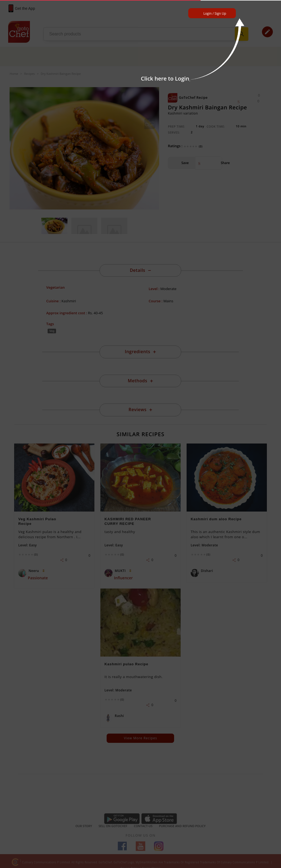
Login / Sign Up (215, 13)
